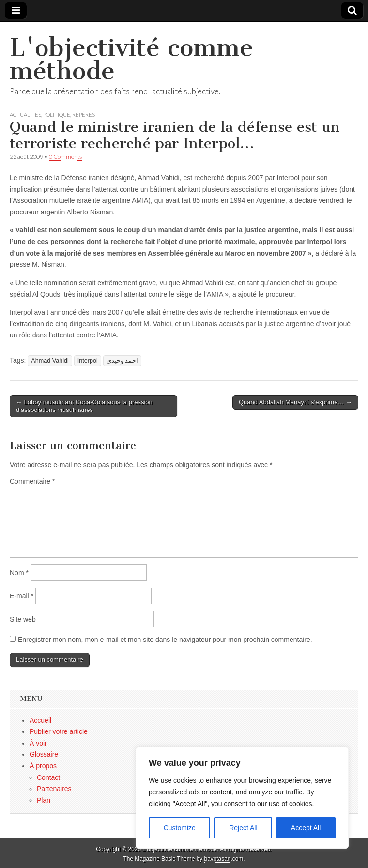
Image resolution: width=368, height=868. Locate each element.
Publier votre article (59, 731)
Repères (84, 114)
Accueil (40, 720)
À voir (38, 743)
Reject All (243, 828)
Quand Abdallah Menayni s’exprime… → (295, 402)
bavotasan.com (224, 859)
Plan (44, 800)
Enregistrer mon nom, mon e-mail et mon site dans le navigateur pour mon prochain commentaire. (165, 640)
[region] (242, 798)
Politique (57, 114)
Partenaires (54, 789)
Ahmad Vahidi (50, 361)
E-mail (22, 596)
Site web (23, 619)
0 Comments (65, 157)
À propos (43, 766)
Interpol (88, 361)
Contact (48, 777)
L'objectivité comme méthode (131, 59)
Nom (19, 573)
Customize (180, 828)
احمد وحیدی (123, 361)
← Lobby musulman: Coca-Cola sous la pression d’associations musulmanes (84, 406)
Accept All (306, 828)
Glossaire (44, 754)
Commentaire (32, 481)
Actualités (25, 114)
